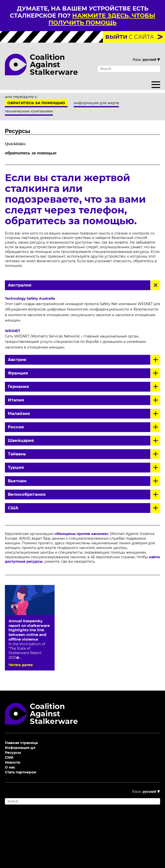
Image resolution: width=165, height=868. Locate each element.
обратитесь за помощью (31, 153)
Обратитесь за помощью (36, 103)
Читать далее (21, 665)
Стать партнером (21, 772)
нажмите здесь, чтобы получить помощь (102, 19)
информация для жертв (96, 103)
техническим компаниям (29, 111)
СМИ (9, 757)
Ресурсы (13, 753)
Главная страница (21, 743)
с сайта (130, 37)
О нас (10, 767)
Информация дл (20, 748)
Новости (13, 762)
